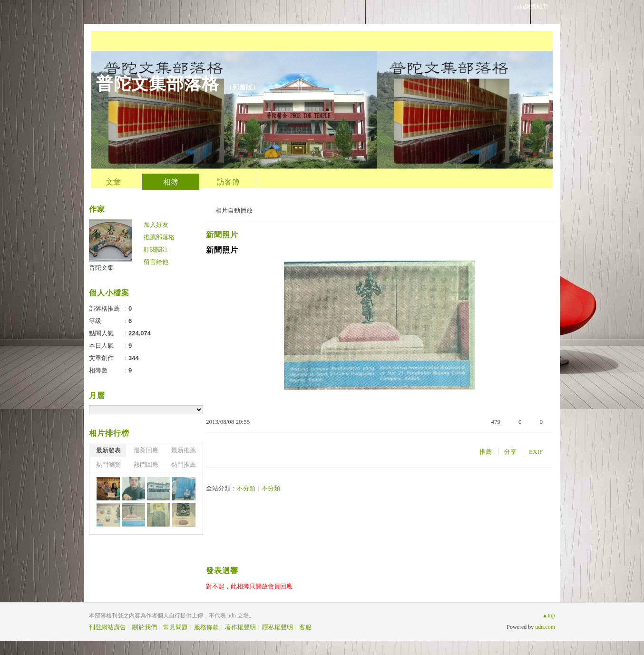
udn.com (545, 627)
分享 (510, 452)
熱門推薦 (184, 464)
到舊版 (243, 87)
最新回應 (146, 450)
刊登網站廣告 (107, 627)
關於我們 (145, 627)
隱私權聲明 (278, 627)
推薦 (486, 452)
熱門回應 (146, 464)
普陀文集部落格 (158, 83)
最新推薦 (184, 450)
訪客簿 (228, 182)
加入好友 (156, 225)
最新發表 (108, 450)
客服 (305, 627)
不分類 (246, 488)
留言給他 (156, 262)
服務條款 (206, 627)
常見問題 (176, 627)
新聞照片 (222, 235)
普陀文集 (101, 268)
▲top (549, 616)
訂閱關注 (156, 249)
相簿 (171, 182)
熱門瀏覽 (108, 464)
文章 (113, 182)
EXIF (536, 452)
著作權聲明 (240, 627)
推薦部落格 (159, 237)
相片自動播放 (234, 210)
